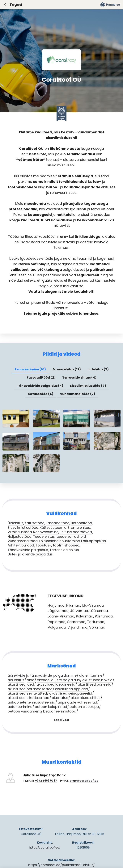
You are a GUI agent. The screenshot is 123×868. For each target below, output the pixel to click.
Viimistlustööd (20, 532)
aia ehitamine (91, 675)
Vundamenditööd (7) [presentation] (78, 394)
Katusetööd (35, 523)
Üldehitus (15, 523)
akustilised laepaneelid (56, 684)
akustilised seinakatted (27, 693)
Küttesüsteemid (53, 527)
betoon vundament (24, 711)
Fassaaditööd (58, 523)
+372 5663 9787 (46, 781)
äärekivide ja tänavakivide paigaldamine (42, 675)
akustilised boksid (97, 680)
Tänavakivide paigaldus (28, 550)
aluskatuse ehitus (86, 698)
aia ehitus (16, 680)
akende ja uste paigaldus (58, 680)
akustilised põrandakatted (30, 689)
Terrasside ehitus (64, 550)
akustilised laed (21, 684)
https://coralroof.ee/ (45, 847)
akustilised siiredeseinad (28, 698)
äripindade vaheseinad (77, 702)
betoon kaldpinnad (51, 707)
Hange (110, 5)
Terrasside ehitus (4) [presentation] (79, 378)
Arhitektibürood (21, 545)
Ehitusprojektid (94, 541)
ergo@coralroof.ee (84, 781)
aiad (31, 680)
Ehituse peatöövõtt (76, 532)
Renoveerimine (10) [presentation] (30, 369)
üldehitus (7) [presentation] (98, 369)
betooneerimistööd (60, 711)
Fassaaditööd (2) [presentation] (41, 378)
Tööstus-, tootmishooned (57, 545)
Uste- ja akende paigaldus (30, 554)
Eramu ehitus (79, 527)
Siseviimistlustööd (23, 527)
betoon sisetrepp (84, 707)
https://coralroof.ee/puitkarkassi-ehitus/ (61, 865)
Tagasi (16, 4)
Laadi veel (62, 720)
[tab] (30, 369)
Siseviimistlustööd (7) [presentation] (88, 386)
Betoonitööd (81, 523)
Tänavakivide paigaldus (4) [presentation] (40, 386)
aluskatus (60, 698)
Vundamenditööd (23, 541)
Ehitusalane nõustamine (59, 541)
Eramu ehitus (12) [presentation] (67, 369)
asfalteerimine (20, 707)
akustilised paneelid (95, 684)
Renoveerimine (46, 532)
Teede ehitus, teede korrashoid (59, 536)
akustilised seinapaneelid (71, 693)
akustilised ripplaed (72, 689)
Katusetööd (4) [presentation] (41, 394)
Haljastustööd (20, 536)
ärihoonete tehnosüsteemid (31, 702)
